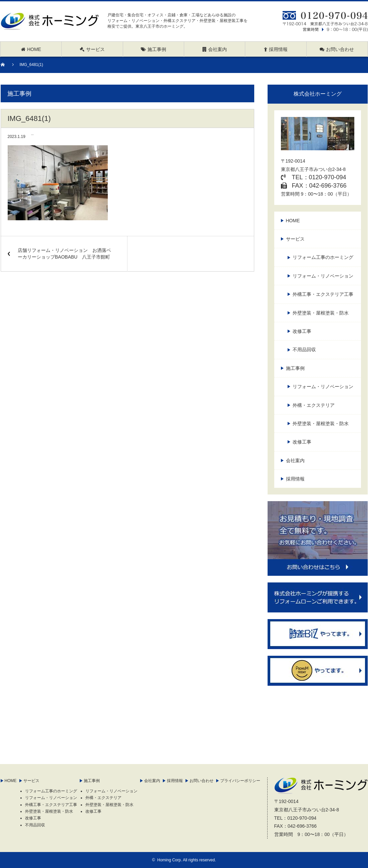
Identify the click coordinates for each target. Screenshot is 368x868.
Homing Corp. (169, 860)
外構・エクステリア (314, 405)
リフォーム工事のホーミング (323, 257)
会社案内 (295, 460)
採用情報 (295, 479)
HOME (293, 221)
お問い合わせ (202, 781)
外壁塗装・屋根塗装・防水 (321, 313)
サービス (295, 239)
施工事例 (295, 368)
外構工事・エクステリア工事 (323, 294)
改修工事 (302, 331)
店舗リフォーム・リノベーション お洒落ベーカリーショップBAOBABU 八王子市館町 (64, 254)
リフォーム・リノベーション (323, 276)
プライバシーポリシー (240, 781)
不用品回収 (304, 350)
